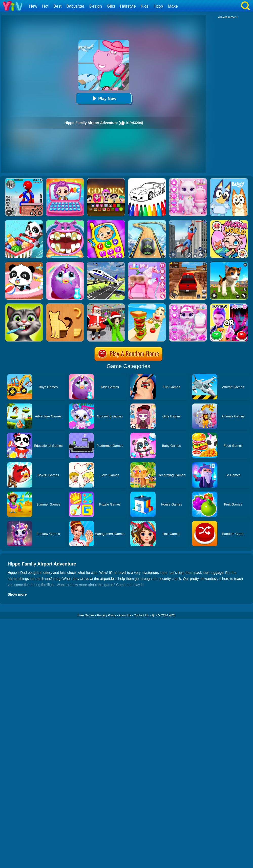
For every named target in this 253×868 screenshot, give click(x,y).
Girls (111, 6)
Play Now (104, 98)
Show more (17, 594)
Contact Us (141, 615)
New (33, 6)
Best (57, 6)
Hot (45, 6)
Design (96, 6)
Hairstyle (128, 6)
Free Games (86, 615)
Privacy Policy (107, 615)
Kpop (158, 6)
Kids (145, 6)
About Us (125, 615)
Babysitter (75, 6)
